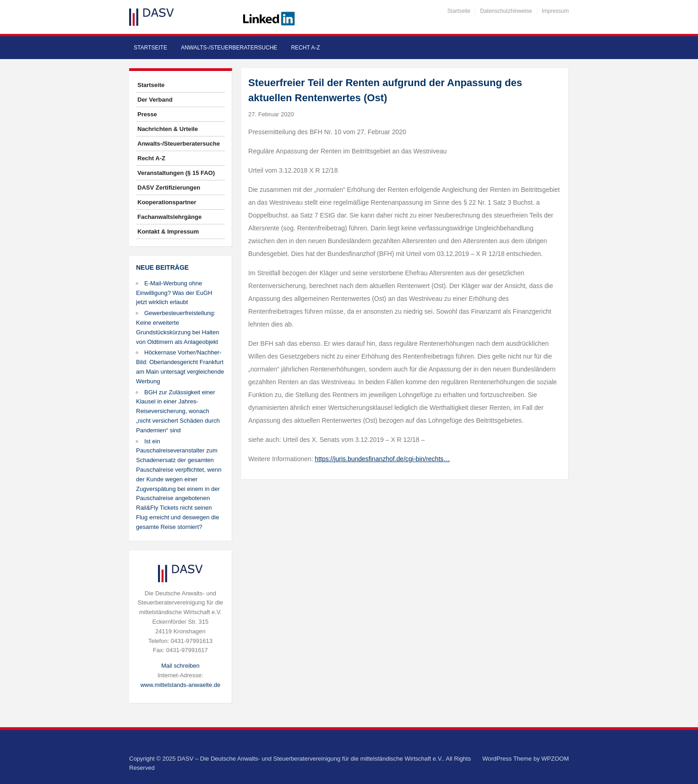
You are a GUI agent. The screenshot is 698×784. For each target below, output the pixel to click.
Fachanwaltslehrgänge (169, 217)
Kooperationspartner (167, 202)
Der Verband (155, 100)
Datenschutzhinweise (506, 11)
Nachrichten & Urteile (168, 129)
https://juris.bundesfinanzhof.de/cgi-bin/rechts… (382, 459)
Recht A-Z (305, 48)
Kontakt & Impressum (168, 231)
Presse (147, 114)
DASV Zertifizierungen (169, 188)
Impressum (555, 11)
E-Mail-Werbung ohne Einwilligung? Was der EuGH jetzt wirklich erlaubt (174, 293)
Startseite (459, 11)
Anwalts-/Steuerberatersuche (229, 48)
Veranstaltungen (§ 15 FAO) (176, 173)
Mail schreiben (180, 666)
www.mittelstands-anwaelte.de (180, 685)
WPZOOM (555, 759)
